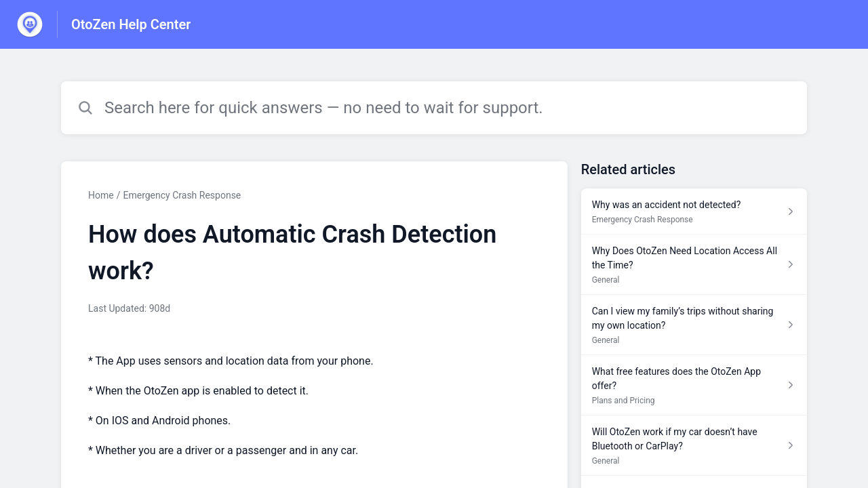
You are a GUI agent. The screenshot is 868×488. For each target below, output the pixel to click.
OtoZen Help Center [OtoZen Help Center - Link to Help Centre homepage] (131, 24)
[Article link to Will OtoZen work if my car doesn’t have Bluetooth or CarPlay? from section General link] (694, 446)
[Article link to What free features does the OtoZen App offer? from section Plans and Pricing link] (694, 385)
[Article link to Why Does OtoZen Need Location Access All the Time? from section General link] (694, 265)
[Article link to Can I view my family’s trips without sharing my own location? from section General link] (694, 325)
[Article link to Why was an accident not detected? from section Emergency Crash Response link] (694, 211)
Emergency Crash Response (182, 195)
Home (101, 195)
